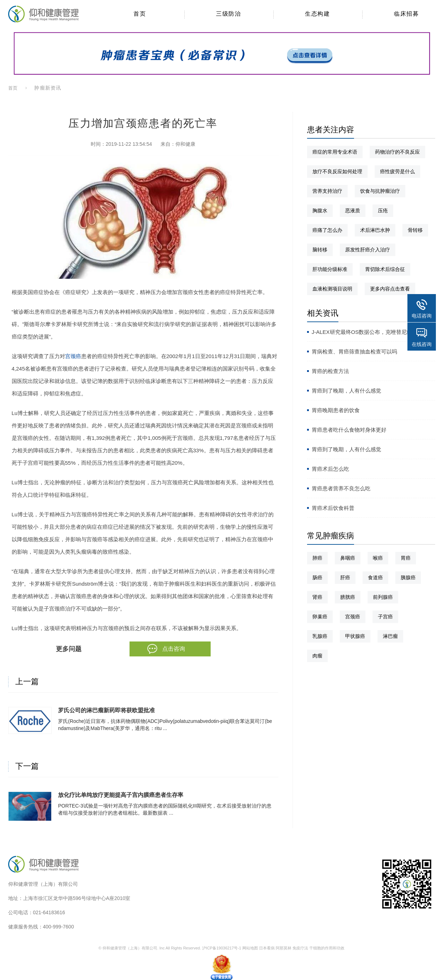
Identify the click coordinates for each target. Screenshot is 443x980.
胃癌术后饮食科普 (333, 508)
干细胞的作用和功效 (327, 948)
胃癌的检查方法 (330, 371)
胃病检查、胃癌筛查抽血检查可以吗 (354, 351)
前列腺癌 (383, 597)
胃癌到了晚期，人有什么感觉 (346, 391)
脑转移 (320, 250)
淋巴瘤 (390, 636)
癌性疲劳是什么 (397, 171)
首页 (13, 88)
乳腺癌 (320, 636)
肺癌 (317, 558)
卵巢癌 (320, 617)
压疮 (383, 211)
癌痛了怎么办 (327, 230)
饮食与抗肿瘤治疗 (380, 191)
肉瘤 (317, 656)
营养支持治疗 (327, 191)
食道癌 (375, 577)
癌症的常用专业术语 (335, 152)
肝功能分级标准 (330, 269)
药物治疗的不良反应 (397, 152)
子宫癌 (385, 617)
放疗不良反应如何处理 (337, 171)
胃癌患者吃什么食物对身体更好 (349, 430)
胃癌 (406, 558)
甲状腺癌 (355, 636)
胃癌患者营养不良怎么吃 (341, 488)
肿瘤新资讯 (48, 88)
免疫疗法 (300, 948)
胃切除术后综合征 (385, 269)
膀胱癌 (348, 597)
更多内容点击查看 (390, 289)
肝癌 (345, 577)
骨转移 (415, 230)
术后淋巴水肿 (375, 230)
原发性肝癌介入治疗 (368, 250)
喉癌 (378, 558)
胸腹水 (320, 211)
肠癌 (317, 577)
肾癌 (317, 597)
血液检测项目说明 (332, 289)
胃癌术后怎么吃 (330, 469)
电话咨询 (422, 316)
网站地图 (250, 948)
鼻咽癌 (348, 558)
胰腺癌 (408, 577)
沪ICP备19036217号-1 (222, 948)
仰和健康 (185, 144)
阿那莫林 (284, 948)
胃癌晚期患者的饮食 (336, 410)
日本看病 (267, 948)
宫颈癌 (73, 356)
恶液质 (353, 211)
